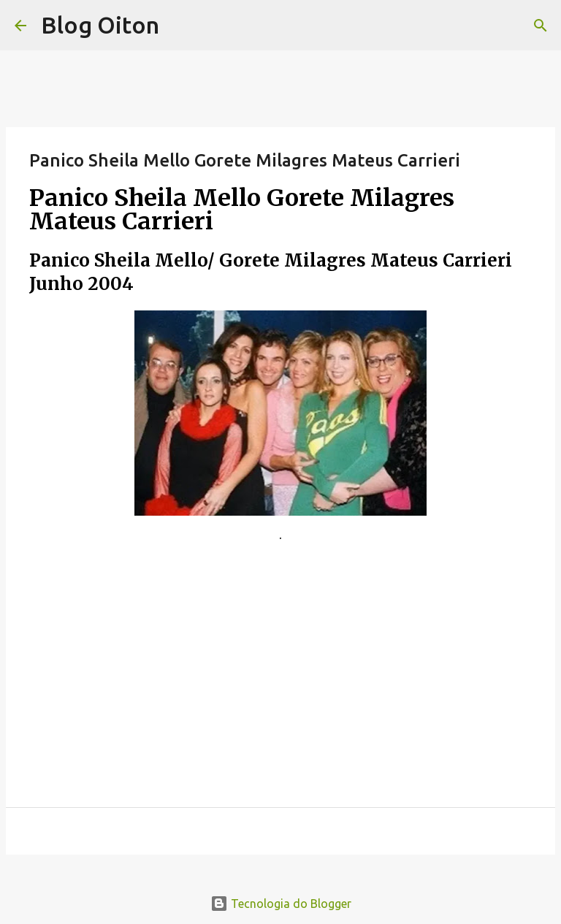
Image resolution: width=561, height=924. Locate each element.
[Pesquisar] (541, 26)
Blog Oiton (100, 25)
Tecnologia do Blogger (281, 904)
